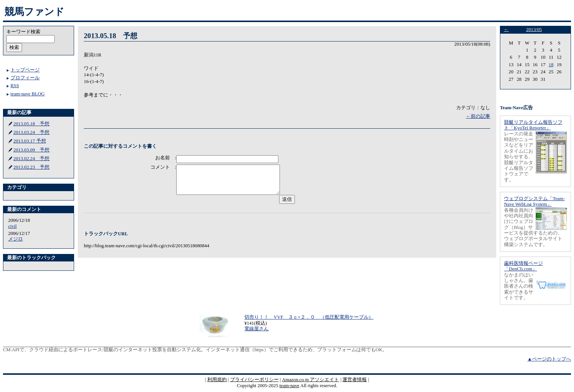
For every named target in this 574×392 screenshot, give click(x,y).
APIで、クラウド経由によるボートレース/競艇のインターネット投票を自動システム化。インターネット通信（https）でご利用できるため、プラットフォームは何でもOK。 (199, 350)
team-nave (289, 386)
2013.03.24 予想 (32, 132)
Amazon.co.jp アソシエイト (310, 380)
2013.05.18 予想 (32, 124)
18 (551, 65)
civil (13, 226)
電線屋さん (257, 329)
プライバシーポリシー (254, 380)
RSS (15, 86)
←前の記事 (478, 116)
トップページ (25, 70)
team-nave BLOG (28, 94)
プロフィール (25, 78)
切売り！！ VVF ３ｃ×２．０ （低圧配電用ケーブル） (309, 317)
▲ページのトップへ (549, 359)
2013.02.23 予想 (32, 167)
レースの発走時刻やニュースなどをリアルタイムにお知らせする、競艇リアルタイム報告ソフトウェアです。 (519, 157)
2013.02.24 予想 (32, 159)
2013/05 (534, 30)
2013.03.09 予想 (32, 150)
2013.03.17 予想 (30, 141)
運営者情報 (355, 380)
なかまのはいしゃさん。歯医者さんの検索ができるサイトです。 (519, 286)
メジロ (16, 239)
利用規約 (217, 380)
